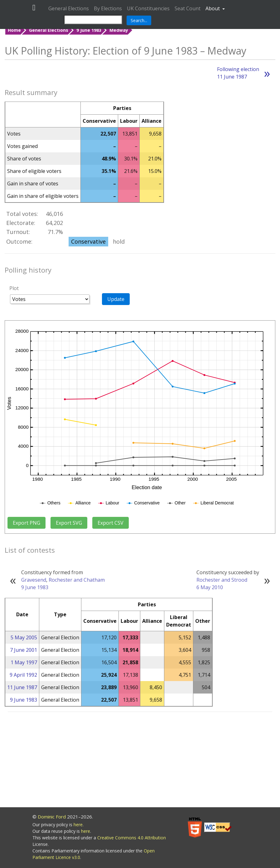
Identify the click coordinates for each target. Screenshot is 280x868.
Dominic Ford (52, 817)
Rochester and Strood (222, 580)
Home (14, 30)
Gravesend (34, 580)
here (78, 825)
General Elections (69, 8)
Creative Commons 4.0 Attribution (132, 838)
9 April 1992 (23, 675)
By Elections (108, 8)
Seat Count (188, 8)
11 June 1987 (22, 687)
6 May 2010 (210, 587)
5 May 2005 (24, 637)
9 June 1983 (89, 30)
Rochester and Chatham (77, 580)
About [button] (213, 8)
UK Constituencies (148, 8)
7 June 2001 (24, 650)
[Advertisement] (140, 761)
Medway (119, 30)
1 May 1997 (24, 662)
